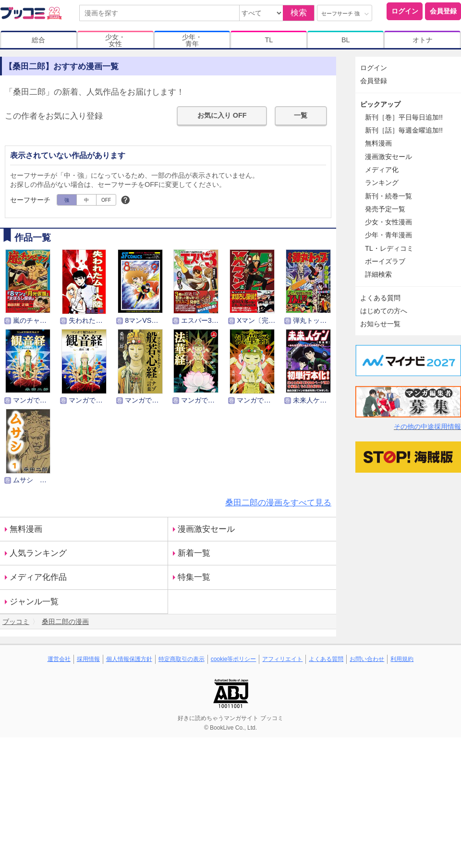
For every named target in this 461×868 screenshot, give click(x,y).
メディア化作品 (38, 577)
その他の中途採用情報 (427, 427)
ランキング (382, 183)
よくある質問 (380, 298)
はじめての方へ (384, 311)
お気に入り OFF (222, 115)
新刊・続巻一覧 (388, 196)
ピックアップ (380, 104)
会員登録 (443, 11)
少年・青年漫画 (388, 235)
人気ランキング (38, 553)
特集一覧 (194, 577)
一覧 (301, 115)
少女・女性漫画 (388, 222)
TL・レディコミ (389, 248)
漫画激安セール (206, 529)
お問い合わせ (367, 659)
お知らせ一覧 (380, 324)
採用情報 (88, 659)
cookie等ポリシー (234, 659)
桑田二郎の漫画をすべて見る (278, 503)
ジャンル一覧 (34, 602)
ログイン (405, 11)
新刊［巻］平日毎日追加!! (404, 117)
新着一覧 (194, 553)
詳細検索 (378, 274)
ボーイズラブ (385, 261)
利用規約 (402, 659)
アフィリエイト (282, 659)
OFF (106, 200)
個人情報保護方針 (129, 659)
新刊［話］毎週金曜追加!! (404, 130)
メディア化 (382, 170)
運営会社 (59, 659)
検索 (299, 13)
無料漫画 (26, 529)
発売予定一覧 (385, 209)
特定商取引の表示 (182, 659)
